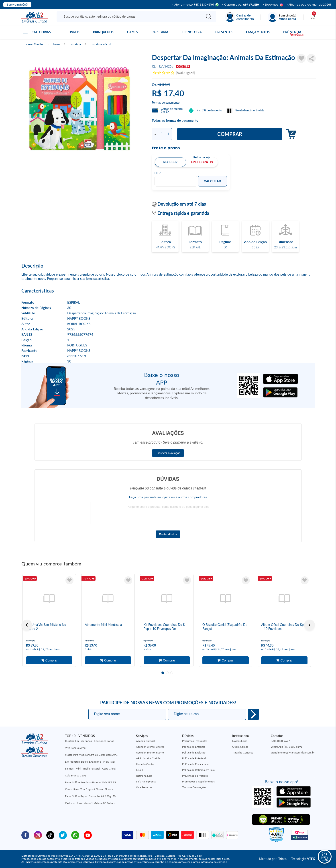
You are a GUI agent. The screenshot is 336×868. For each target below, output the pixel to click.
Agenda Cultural (146, 741)
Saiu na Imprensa (146, 781)
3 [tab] (172, 673)
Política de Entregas (194, 747)
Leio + (140, 770)
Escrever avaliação (168, 453)
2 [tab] (167, 673)
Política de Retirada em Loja (198, 770)
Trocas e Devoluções (194, 787)
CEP (158, 173)
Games (133, 32)
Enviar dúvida (168, 534)
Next (310, 625)
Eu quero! (253, 714)
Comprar (230, 134)
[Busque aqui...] (130, 16)
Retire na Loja (144, 776)
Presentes (224, 32)
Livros (74, 32)
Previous (27, 625)
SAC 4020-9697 (280, 741)
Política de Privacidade (195, 764)
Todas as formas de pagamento (175, 121)
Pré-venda (292, 32)
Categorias (41, 32)
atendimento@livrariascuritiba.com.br (293, 752)
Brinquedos (103, 32)
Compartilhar (311, 58)
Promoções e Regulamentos (198, 781)
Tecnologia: (303, 859)
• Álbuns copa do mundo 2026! (309, 5)
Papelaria (160, 32)
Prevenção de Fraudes (195, 776)
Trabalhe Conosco (243, 752)
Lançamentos (258, 32)
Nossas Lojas (240, 741)
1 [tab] (163, 673)
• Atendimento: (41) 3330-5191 (195, 5)
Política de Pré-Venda (195, 758)
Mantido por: (273, 859)
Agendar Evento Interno (150, 752)
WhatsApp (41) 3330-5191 (287, 747)
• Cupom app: (241, 5)
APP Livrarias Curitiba (149, 758)
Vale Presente (144, 787)
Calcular (212, 181)
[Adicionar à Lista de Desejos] (301, 58)
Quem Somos (240, 747)
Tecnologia (192, 32)
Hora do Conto (145, 764)
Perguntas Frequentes (195, 741)
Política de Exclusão (194, 752)
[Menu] (282, 17)
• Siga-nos (273, 5)
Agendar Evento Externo (150, 747)
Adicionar (290, 134)
